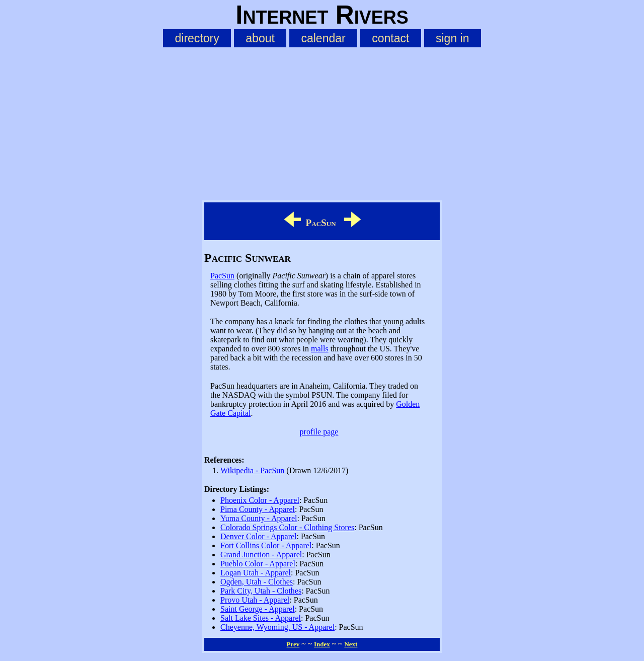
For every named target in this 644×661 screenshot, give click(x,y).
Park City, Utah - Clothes (261, 591)
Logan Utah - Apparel (256, 573)
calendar (323, 38)
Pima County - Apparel (258, 509)
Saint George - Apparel (258, 609)
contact (390, 38)
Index (322, 644)
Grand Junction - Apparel (261, 555)
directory (197, 38)
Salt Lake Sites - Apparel (261, 618)
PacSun (222, 276)
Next (351, 644)
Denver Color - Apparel (259, 536)
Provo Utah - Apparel (255, 600)
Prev (293, 644)
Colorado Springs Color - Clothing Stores (287, 527)
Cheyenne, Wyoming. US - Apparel (277, 627)
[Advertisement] (322, 122)
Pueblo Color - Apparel (258, 564)
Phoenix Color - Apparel (260, 500)
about (260, 38)
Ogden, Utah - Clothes (257, 582)
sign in (453, 38)
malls (320, 349)
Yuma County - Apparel (259, 518)
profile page (319, 432)
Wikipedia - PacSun (252, 470)
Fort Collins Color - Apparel (266, 545)
